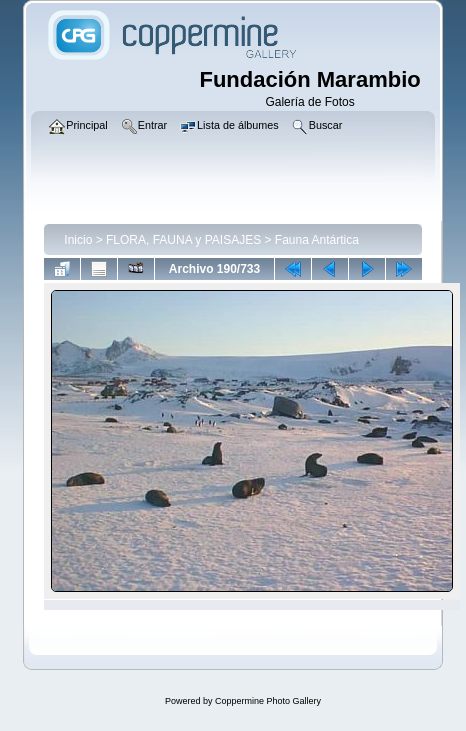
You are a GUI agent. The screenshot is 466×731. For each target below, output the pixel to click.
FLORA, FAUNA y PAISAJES (183, 240)
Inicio (78, 240)
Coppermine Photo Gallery (268, 701)
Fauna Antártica (317, 240)
